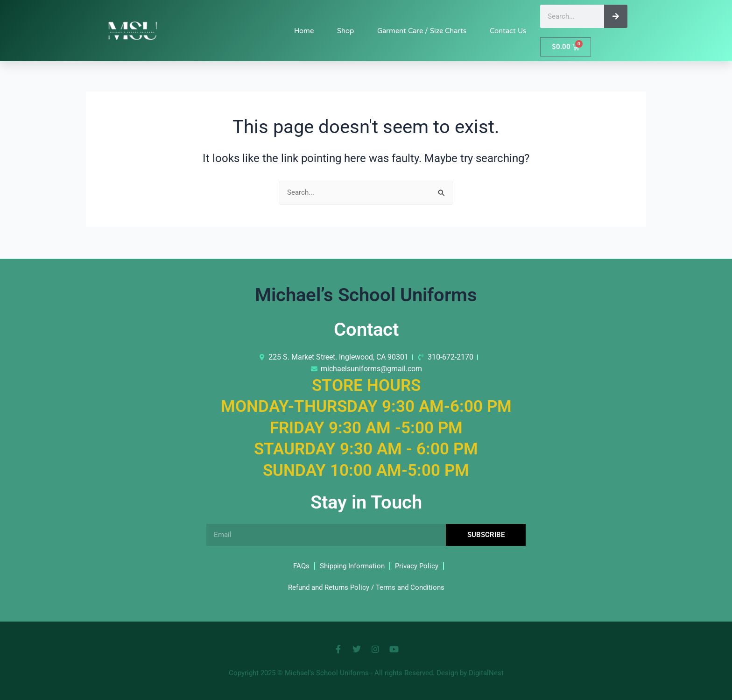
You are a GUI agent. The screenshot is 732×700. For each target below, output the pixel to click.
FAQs (297, 566)
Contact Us (508, 31)
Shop (345, 31)
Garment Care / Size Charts (422, 31)
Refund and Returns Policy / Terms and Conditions (366, 587)
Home (304, 31)
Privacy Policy (419, 566)
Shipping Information (351, 566)
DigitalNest (486, 673)
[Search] (616, 16)
